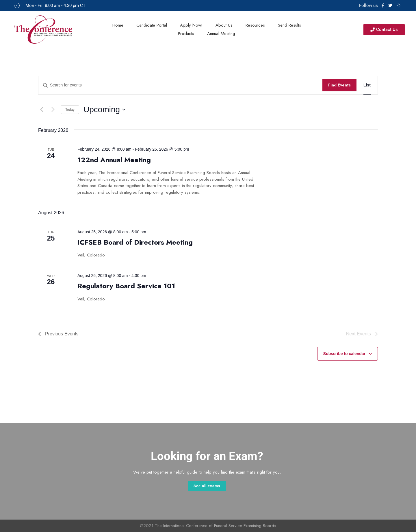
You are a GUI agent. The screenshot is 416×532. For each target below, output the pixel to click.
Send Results (289, 25)
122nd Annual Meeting (114, 160)
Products (186, 34)
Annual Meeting (221, 34)
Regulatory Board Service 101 (126, 286)
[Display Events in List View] (367, 85)
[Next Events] (53, 110)
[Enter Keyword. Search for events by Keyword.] (180, 85)
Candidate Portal (152, 25)
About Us (224, 25)
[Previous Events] (42, 110)
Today (70, 110)
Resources (255, 25)
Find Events (339, 85)
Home (118, 25)
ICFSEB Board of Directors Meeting (135, 242)
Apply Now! (191, 25)
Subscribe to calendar (344, 354)
